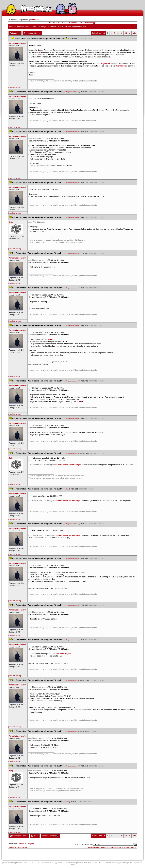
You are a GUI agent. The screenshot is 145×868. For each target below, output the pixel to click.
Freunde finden (70, 863)
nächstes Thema (50, 836)
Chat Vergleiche (126, 863)
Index (35, 836)
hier (39, 52)
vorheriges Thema (19, 836)
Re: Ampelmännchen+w (71, 92)
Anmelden (34, 20)
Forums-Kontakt (94, 847)
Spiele (95, 863)
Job (72, 865)
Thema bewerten (32, 33)
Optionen (15, 33)
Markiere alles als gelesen (18, 847)
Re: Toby (66, 489)
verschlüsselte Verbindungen (68, 465)
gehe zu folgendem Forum (84, 844)
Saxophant (31, 844)
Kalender (73, 23)
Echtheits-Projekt (63, 654)
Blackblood (22, 844)
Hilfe (81, 23)
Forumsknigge (90, 23)
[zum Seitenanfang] (15, 87)
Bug (44, 27)
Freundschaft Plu (84, 863)
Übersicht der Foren (57, 23)
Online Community (112, 863)
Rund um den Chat (33, 27)
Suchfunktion (121, 66)
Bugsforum (105, 64)
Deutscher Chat (9, 863)
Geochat (49, 339)
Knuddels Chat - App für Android (28, 863)
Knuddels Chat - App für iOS (53, 863)
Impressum (138, 863)
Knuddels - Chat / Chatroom (111, 847)
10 (126, 33)
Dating (101, 863)
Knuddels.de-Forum (17, 27)
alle (134, 33)
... (118, 33)
